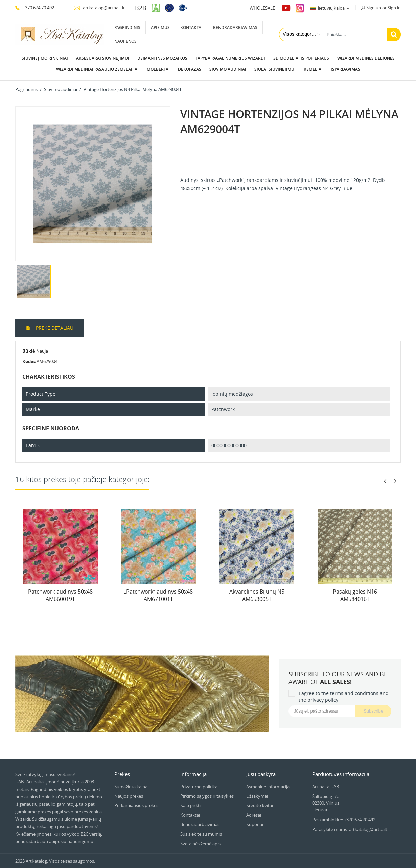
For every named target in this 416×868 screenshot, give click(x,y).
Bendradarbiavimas (235, 28)
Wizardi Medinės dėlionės (366, 58)
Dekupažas (190, 69)
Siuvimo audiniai (228, 69)
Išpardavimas (345, 69)
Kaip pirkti (190, 800)
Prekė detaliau (54, 322)
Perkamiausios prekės (136, 800)
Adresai (254, 810)
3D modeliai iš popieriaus (301, 58)
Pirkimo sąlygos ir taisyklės (207, 791)
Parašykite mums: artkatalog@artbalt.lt (352, 824)
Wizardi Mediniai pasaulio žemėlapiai (97, 69)
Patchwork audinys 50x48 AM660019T (60, 590)
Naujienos (125, 41)
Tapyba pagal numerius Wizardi (230, 58)
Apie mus (160, 28)
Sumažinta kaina (131, 781)
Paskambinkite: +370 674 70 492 (344, 814)
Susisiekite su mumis (201, 828)
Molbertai (158, 69)
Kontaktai (191, 28)
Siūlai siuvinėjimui (275, 69)
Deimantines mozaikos (162, 58)
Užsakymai (257, 791)
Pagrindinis (127, 28)
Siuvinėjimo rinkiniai (45, 58)
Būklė (29, 345)
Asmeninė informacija (268, 781)
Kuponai (255, 819)
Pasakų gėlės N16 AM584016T (355, 590)
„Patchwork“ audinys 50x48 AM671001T (158, 590)
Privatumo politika (199, 781)
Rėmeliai (313, 69)
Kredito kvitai (260, 800)
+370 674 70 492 (35, 8)
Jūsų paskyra (261, 769)
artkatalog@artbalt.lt (99, 8)
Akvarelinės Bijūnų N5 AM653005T (257, 590)
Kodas (29, 356)
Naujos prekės (129, 791)
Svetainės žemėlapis (200, 838)
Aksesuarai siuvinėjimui (103, 58)
